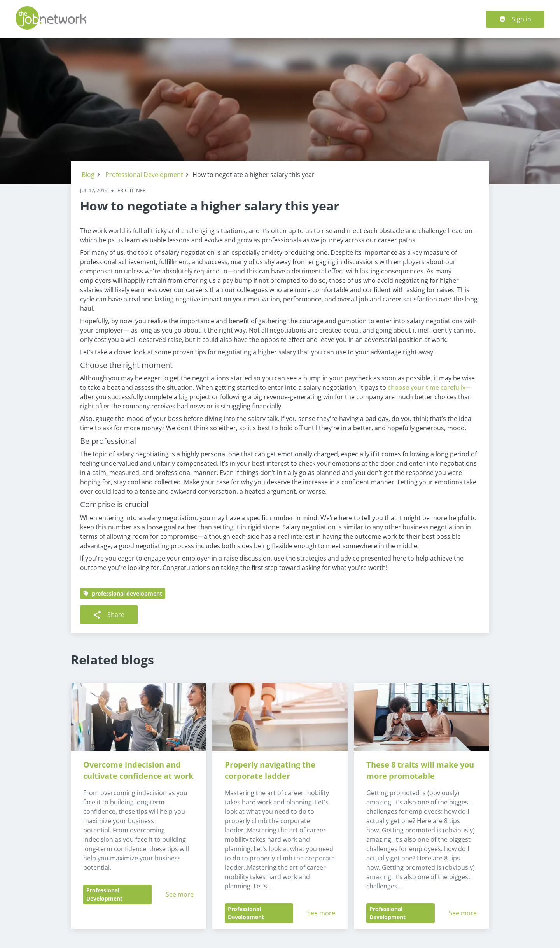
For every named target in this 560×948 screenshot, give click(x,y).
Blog (88, 175)
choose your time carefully (427, 387)
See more (180, 894)
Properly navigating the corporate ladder (271, 770)
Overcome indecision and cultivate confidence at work (138, 770)
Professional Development (144, 175)
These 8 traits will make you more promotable (421, 770)
